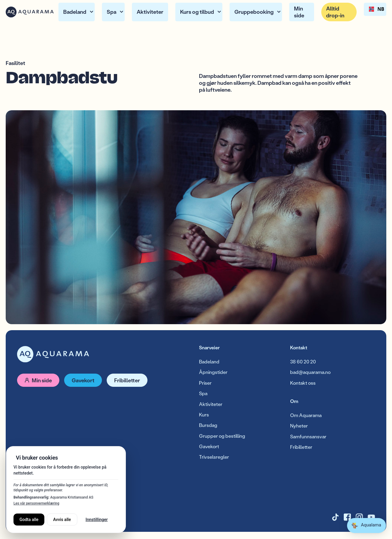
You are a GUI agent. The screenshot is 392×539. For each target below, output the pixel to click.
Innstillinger (97, 520)
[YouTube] (371, 517)
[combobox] (375, 9)
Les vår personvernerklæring (36, 503)
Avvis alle (62, 520)
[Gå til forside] (53, 354)
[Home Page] (30, 12)
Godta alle (29, 520)
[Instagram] (359, 517)
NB (375, 9)
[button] (77, 12)
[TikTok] (335, 517)
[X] (347, 517)
